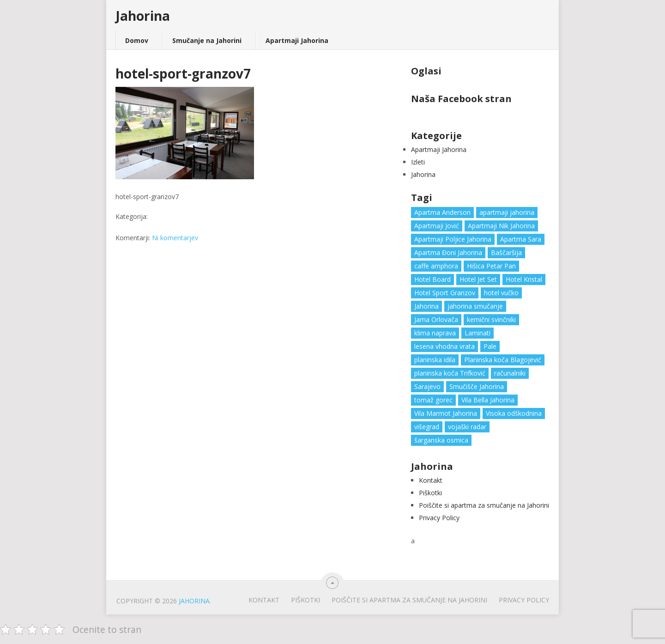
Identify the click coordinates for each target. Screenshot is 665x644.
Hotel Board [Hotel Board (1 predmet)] (432, 279)
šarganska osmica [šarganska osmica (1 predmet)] (441, 440)
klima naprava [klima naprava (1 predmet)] (435, 333)
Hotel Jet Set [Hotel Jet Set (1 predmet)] (478, 279)
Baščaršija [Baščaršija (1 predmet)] (506, 252)
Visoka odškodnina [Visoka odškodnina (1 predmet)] (514, 413)
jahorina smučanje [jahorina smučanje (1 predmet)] (475, 306)
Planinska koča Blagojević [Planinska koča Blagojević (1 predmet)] (503, 360)
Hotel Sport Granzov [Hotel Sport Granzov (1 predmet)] (445, 293)
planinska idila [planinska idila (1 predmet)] (435, 360)
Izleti (418, 162)
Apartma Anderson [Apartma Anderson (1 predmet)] (442, 212)
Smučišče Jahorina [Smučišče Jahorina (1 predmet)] (477, 386)
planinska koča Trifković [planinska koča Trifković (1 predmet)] (450, 373)
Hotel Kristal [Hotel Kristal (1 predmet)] (524, 279)
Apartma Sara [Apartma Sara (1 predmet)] (521, 239)
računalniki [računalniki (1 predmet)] (510, 373)
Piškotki (430, 493)
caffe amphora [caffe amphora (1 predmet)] (436, 266)
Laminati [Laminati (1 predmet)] (478, 333)
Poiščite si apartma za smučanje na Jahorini (484, 505)
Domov (137, 40)
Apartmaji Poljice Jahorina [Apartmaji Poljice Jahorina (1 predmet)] (453, 239)
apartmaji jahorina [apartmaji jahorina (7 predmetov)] (507, 212)
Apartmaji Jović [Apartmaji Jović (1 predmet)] (437, 226)
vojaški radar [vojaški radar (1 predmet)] (467, 427)
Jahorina (143, 16)
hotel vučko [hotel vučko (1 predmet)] (501, 293)
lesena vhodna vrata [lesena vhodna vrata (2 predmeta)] (444, 346)
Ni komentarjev (175, 238)
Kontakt (431, 480)
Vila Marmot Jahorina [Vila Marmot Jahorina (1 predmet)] (446, 413)
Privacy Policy (439, 518)
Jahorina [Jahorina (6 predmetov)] (426, 306)
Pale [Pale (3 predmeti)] (490, 346)
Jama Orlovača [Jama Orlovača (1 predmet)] (436, 319)
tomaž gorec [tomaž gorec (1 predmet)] (433, 400)
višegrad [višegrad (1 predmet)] (427, 427)
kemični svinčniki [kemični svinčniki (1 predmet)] (491, 319)
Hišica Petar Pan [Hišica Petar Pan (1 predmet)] (491, 266)
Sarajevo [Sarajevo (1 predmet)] (427, 386)
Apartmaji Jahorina (297, 40)
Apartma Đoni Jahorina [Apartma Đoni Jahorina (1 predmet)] (448, 252)
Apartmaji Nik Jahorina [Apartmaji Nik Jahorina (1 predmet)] (501, 226)
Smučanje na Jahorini (207, 40)
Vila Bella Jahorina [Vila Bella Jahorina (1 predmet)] (488, 400)
